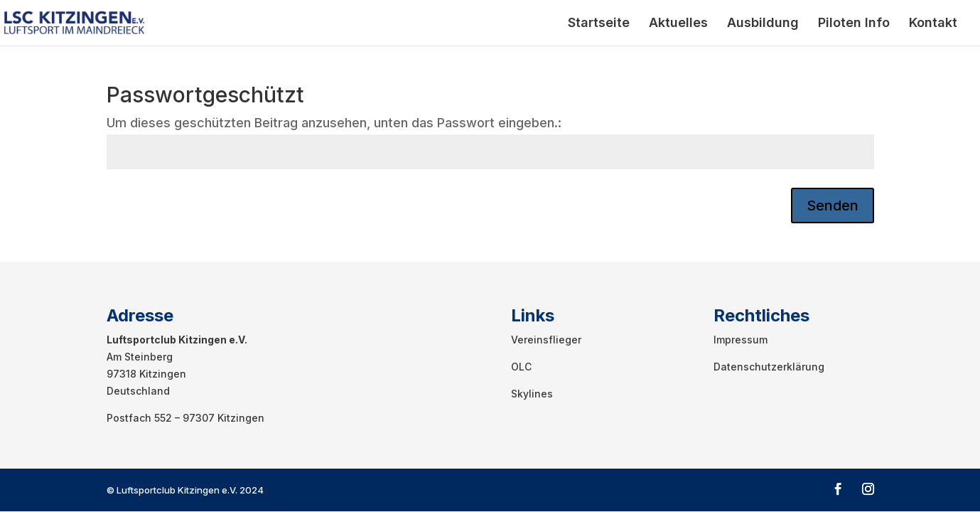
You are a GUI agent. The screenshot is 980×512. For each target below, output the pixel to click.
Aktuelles (678, 24)
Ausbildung (763, 24)
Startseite (599, 24)
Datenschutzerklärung (769, 367)
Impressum (741, 340)
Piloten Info (854, 24)
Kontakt (933, 24)
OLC (521, 367)
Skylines (532, 394)
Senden (833, 206)
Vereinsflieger (546, 340)
